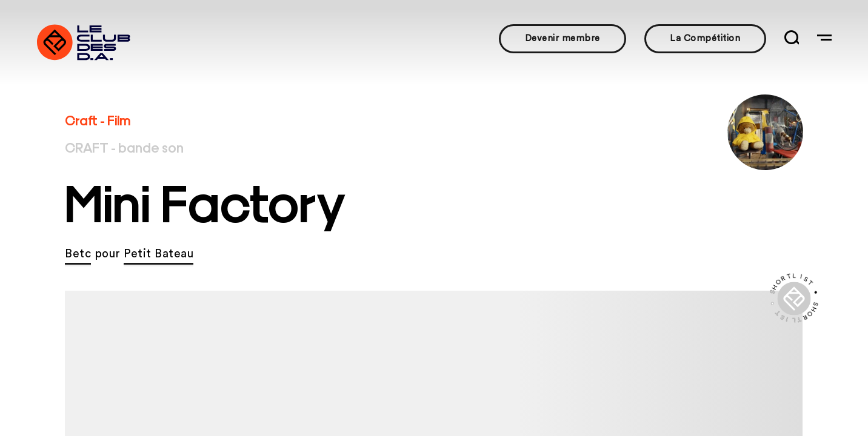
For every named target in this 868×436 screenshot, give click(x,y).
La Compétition (705, 38)
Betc (78, 254)
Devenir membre (563, 38)
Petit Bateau (159, 254)
